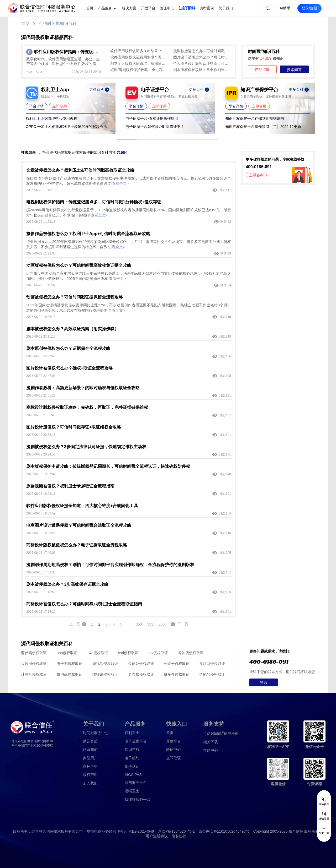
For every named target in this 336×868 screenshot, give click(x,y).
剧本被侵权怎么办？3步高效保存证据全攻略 (67, 584)
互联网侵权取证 (212, 664)
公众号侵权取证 (177, 664)
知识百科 (187, 8)
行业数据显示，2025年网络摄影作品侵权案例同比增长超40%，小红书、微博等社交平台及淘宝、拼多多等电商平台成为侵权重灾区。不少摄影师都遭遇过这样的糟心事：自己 (129, 244)
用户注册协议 (157, 836)
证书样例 (221, 733)
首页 (90, 8)
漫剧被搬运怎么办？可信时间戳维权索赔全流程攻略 (202, 51)
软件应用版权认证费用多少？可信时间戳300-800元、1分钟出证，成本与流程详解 (139, 57)
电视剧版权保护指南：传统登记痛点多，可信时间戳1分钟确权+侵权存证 (94, 202)
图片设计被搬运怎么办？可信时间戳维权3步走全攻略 (202, 57)
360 (162, 624)
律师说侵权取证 (105, 674)
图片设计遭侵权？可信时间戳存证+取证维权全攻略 (74, 427)
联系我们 (90, 750)
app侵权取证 (67, 653)
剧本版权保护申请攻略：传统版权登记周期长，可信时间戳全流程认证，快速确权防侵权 (108, 466)
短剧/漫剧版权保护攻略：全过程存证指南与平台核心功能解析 (139, 70)
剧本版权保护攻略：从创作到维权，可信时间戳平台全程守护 (202, 70)
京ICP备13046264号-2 (176, 831)
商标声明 (90, 766)
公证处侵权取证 (141, 664)
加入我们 (90, 783)
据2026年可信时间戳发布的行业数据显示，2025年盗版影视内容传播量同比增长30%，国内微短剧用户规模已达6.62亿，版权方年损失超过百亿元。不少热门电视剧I (129, 213)
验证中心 (167, 8)
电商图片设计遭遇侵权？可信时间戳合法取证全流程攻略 (79, 525)
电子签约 (132, 758)
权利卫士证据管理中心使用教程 (51, 118)
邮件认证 (132, 766)
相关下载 (211, 742)
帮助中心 (211, 750)
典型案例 (207, 8)
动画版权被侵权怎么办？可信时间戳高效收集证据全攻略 (79, 265)
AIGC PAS (133, 775)
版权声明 (90, 775)
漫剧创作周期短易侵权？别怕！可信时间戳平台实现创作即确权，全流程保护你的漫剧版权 (110, 565)
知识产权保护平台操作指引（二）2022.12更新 (263, 127)
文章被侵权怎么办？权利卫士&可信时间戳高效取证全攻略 (80, 170)
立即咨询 (256, 175)
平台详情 (36, 106)
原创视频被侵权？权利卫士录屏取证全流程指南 (70, 486)
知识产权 (132, 750)
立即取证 (174, 758)
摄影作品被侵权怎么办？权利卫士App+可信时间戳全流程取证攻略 (88, 234)
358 (139, 624)
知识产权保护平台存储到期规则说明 (255, 118)
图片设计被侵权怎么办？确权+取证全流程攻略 (69, 368)
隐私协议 (179, 836)
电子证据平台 (136, 741)
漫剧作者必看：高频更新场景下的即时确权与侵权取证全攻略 (83, 388)
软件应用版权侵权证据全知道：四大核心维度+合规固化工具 (82, 506)
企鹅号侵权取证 (212, 674)
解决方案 (129, 8)
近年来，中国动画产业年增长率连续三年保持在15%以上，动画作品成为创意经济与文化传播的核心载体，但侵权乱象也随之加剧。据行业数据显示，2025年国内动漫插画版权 (129, 276)
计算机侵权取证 (34, 674)
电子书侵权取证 (70, 664)
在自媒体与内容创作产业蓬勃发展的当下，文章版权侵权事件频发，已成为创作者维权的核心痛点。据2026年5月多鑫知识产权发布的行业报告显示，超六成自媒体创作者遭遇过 (129, 181)
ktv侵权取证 (158, 653)
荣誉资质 (90, 741)
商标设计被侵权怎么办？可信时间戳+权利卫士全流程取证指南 (84, 604)
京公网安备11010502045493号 (224, 831)
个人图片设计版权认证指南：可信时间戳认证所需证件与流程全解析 (202, 63)
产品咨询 (262, 70)
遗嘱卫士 (132, 791)
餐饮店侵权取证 (191, 653)
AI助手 (285, 8)
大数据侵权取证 (34, 664)
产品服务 (105, 8)
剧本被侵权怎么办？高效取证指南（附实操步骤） (72, 329)
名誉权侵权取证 (141, 674)
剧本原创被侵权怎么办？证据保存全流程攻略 (68, 348)
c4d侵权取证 (98, 653)
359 (150, 624)
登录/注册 (309, 8)
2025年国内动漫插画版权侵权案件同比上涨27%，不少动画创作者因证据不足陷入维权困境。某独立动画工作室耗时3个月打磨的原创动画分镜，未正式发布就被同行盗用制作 (129, 308)
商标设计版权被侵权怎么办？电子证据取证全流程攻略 (77, 545)
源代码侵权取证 (34, 653)
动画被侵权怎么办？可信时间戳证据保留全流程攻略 (75, 297)
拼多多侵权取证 (177, 674)
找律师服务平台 (138, 799)
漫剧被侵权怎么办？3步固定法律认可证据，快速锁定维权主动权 (86, 447)
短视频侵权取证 (105, 664)
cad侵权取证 (128, 653)
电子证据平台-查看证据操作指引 (152, 118)
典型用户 (90, 758)
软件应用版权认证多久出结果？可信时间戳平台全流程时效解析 (139, 51)
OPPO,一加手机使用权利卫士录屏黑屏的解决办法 (66, 127)
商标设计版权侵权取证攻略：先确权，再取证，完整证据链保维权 (87, 407)
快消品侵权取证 (70, 674)
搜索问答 (294, 70)
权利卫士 (132, 733)
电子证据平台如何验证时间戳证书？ (155, 127)
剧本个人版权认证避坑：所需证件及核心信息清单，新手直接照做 (139, 63)
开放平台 (148, 8)
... (129, 624)
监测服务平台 (136, 783)
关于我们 (226, 8)
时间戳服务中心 (96, 733)
